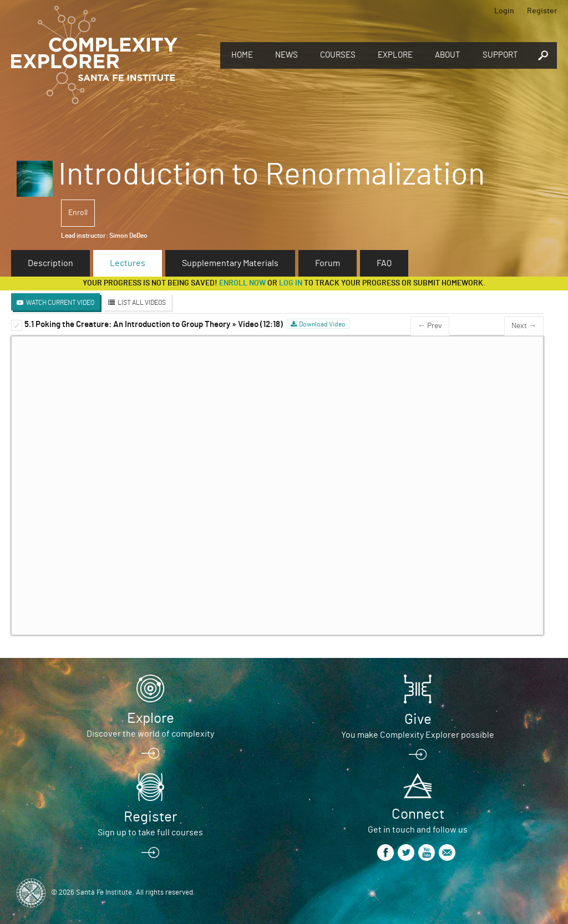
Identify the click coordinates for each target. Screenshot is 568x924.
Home (242, 55)
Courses (338, 55)
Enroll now (242, 283)
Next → (524, 326)
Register (542, 11)
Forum (328, 263)
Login (504, 11)
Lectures (128, 263)
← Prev (430, 326)
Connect (418, 814)
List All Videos (142, 303)
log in (291, 283)
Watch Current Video (60, 303)
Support (500, 55)
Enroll (78, 213)
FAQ (384, 263)
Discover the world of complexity (150, 734)
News (286, 55)
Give (418, 719)
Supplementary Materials (230, 263)
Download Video (322, 324)
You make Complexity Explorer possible (418, 735)
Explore (395, 55)
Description (50, 263)
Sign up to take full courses (150, 833)
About (448, 55)
